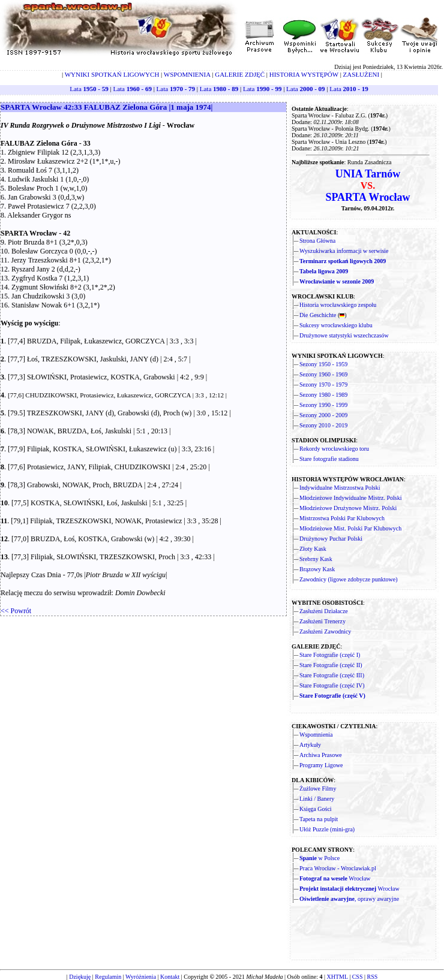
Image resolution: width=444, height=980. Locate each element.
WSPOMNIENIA (187, 74)
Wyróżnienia (141, 977)
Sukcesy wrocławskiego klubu (336, 325)
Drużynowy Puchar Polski (331, 539)
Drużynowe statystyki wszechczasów (344, 335)
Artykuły (310, 745)
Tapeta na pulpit (319, 819)
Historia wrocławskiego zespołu (338, 305)
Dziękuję (80, 977)
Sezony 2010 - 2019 (323, 425)
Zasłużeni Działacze (324, 611)
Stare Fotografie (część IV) (332, 685)
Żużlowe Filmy (318, 788)
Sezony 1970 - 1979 (323, 385)
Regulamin (108, 977)
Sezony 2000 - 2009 (323, 415)
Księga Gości (316, 809)
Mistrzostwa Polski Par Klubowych (342, 518)
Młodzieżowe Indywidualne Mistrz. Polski (351, 498)
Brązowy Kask (317, 569)
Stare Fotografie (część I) (330, 655)
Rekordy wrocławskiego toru (334, 449)
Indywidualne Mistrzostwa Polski (340, 488)
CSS (358, 977)
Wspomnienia (316, 735)
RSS (373, 977)
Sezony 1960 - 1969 (323, 374)
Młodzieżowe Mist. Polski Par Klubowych (350, 528)
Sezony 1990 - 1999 (323, 405)
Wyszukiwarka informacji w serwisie (344, 251)
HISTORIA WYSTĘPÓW (304, 74)
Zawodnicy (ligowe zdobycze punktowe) (349, 579)
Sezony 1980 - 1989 (323, 395)
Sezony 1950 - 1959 (323, 364)
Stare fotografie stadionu (329, 459)
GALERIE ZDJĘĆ (240, 74)
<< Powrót (16, 611)
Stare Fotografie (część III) (332, 675)
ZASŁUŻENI (361, 74)
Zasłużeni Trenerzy (322, 621)
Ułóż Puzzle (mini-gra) (327, 829)
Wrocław (335, 878)
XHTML (337, 977)
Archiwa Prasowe (321, 755)
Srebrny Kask (316, 559)
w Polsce (319, 858)
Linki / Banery (317, 799)
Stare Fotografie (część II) (331, 665)
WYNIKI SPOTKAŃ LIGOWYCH (112, 74)
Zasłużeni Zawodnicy (325, 631)
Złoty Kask (313, 549)
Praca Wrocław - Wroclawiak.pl (338, 868)
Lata (89, 89)
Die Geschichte (318, 315)
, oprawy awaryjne (349, 899)
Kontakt (170, 977)
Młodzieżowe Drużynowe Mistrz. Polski (348, 508)
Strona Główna (317, 241)
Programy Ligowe (321, 765)
